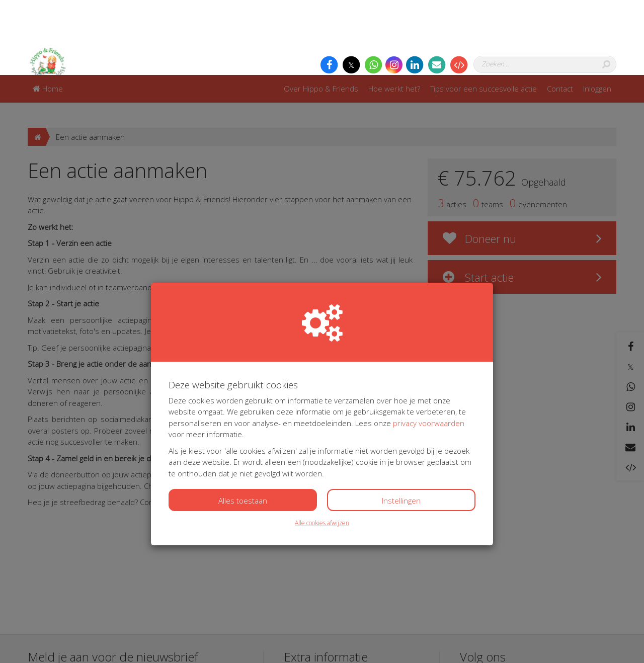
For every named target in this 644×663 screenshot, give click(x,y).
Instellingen (401, 426)
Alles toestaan (243, 426)
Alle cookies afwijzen (322, 448)
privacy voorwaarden (429, 348)
